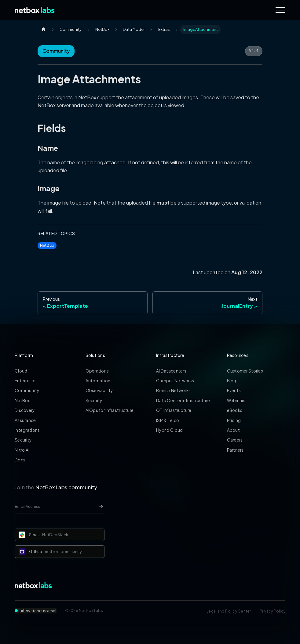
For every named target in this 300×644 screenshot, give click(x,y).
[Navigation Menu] (280, 10)
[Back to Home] (35, 10)
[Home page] (43, 29)
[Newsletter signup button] (101, 507)
